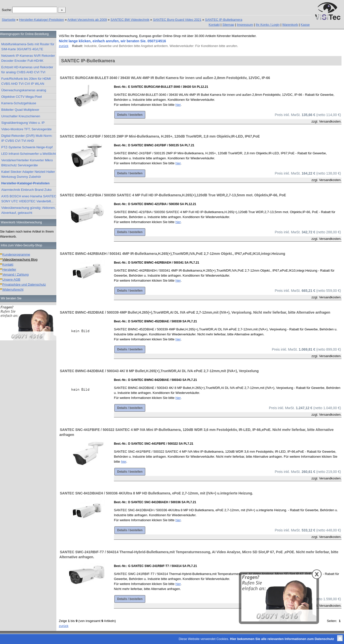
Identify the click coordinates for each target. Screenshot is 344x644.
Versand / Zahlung (16, 274)
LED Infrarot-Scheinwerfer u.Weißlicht (29, 154)
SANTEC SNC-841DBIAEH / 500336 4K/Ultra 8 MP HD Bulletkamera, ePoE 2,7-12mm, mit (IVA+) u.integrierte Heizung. (156, 493)
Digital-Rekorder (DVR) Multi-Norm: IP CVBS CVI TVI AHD (27, 138)
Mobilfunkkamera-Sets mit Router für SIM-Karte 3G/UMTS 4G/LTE (28, 47)
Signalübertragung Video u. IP (23, 123)
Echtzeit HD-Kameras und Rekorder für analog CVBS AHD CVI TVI (27, 70)
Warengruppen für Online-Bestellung (24, 34)
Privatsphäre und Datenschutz (24, 284)
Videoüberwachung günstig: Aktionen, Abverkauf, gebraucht (28, 210)
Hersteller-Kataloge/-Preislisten (41, 20)
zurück (64, 46)
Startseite (9, 20)
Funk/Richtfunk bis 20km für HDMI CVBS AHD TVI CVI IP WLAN (26, 81)
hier (178, 105)
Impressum (245, 25)
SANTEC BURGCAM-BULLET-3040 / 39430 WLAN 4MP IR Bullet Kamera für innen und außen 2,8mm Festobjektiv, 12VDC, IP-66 (165, 78)
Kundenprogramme (16, 254)
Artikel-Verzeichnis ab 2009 (87, 20)
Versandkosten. (330, 121)
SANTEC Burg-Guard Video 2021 (177, 20)
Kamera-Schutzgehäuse (19, 103)
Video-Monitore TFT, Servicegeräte (26, 129)
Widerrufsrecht (13, 289)
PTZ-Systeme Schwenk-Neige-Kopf (27, 147)
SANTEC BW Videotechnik (130, 20)
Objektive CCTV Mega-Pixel (22, 97)
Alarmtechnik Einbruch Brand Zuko (26, 190)
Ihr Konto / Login (268, 25)
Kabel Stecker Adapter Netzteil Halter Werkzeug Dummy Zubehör (28, 174)
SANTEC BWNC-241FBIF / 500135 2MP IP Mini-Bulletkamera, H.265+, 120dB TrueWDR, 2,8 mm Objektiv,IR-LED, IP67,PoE (160, 136)
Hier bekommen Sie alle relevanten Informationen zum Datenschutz (282, 639)
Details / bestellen (130, 115)
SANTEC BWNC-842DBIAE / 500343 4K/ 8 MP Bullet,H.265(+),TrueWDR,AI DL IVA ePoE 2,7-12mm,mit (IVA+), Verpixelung (159, 371)
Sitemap (228, 25)
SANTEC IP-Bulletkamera (224, 20)
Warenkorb (290, 25)
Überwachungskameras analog (24, 90)
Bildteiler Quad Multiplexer (20, 110)
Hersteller (9, 269)
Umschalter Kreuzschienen (21, 116)
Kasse (305, 25)
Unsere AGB (11, 279)
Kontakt (214, 25)
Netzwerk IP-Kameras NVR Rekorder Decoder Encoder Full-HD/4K (28, 58)
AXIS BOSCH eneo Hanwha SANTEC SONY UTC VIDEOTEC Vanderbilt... (29, 199)
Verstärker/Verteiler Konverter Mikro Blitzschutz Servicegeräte (27, 163)
